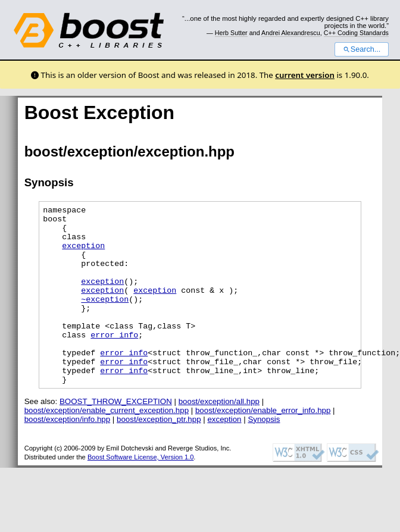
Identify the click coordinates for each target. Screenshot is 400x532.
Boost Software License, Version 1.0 (140, 493)
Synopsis (264, 455)
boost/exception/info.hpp (68, 455)
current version (305, 75)
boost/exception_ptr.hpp (159, 455)
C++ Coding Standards (356, 33)
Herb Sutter (231, 33)
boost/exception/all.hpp (219, 437)
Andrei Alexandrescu (291, 33)
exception (83, 254)
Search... (362, 49)
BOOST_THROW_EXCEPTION (116, 437)
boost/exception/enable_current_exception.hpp (107, 446)
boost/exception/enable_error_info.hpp (263, 446)
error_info (114, 361)
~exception (105, 318)
